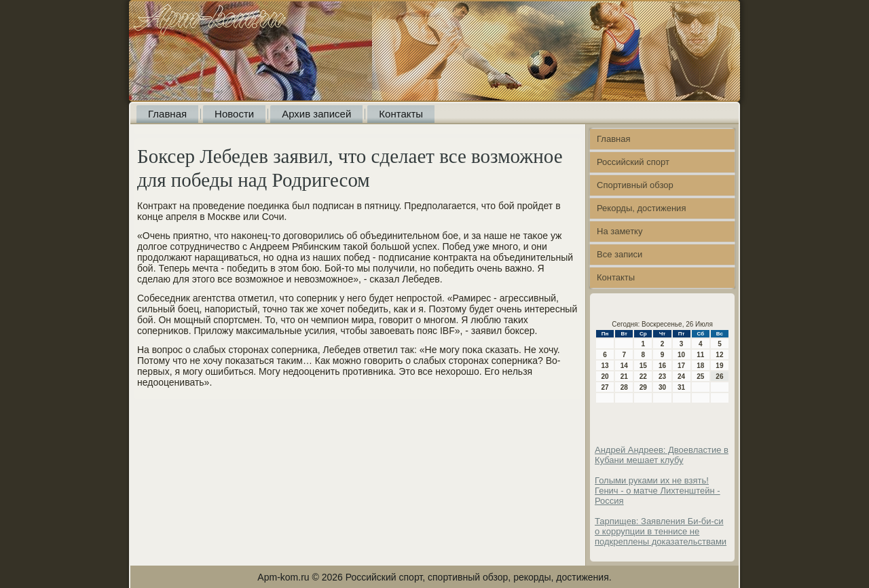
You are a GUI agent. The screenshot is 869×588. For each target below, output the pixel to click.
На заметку (620, 231)
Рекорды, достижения (641, 208)
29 (643, 387)
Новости (234, 114)
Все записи (620, 254)
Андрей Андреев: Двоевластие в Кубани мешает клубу (662, 455)
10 (681, 355)
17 (681, 366)
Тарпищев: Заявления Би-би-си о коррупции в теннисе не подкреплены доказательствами (661, 531)
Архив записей (316, 114)
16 (662, 366)
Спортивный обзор (635, 185)
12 (719, 355)
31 (681, 387)
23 (662, 376)
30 (662, 387)
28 (624, 387)
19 (719, 366)
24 (681, 376)
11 (700, 355)
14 (624, 366)
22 (643, 376)
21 (624, 376)
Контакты (401, 114)
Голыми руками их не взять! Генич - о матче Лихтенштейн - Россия (658, 491)
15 (643, 366)
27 (605, 387)
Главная (167, 114)
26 (719, 376)
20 (605, 376)
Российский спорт (633, 162)
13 (605, 366)
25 (700, 376)
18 (700, 366)
